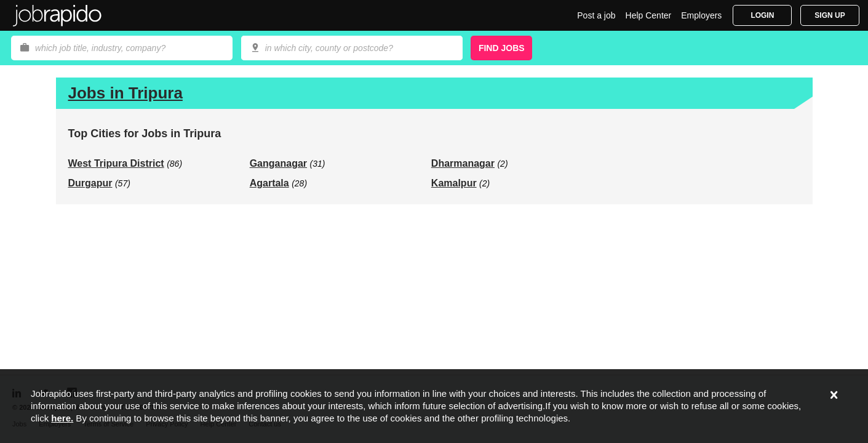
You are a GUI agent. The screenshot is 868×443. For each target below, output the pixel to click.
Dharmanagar (463, 163)
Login (762, 15)
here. (62, 418)
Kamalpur (454, 183)
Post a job (596, 15)
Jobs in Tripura (125, 93)
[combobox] (352, 48)
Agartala (269, 183)
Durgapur (90, 183)
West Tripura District (116, 163)
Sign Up (830, 15)
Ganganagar (278, 163)
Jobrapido (57, 15)
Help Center (649, 15)
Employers (701, 15)
